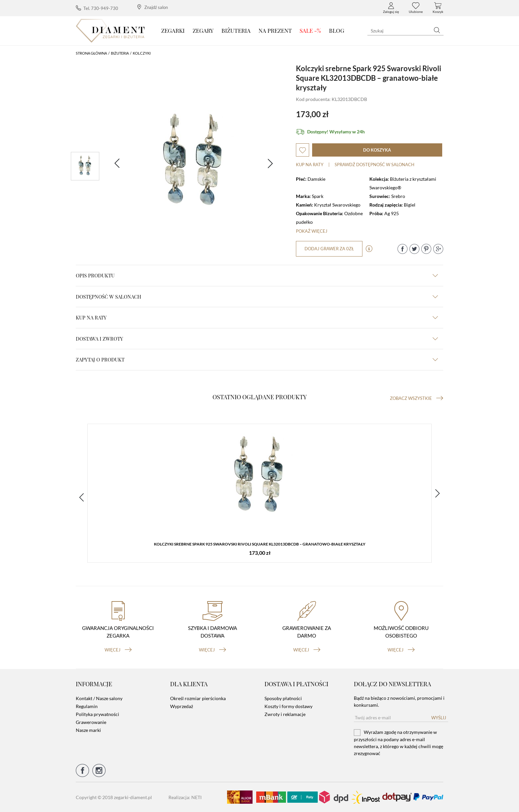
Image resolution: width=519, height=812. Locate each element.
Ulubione (416, 8)
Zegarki (173, 30)
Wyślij (439, 718)
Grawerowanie (91, 722)
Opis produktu (257, 275)
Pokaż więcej (312, 231)
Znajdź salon (153, 7)
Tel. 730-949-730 (97, 8)
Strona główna (91, 53)
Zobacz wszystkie (417, 398)
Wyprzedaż (182, 706)
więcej (118, 650)
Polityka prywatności (97, 714)
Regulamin (87, 706)
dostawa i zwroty (257, 339)
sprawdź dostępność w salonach (375, 165)
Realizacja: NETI (185, 797)
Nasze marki (88, 730)
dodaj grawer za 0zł (329, 249)
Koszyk (438, 8)
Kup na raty (310, 165)
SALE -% (310, 30)
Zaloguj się (391, 8)
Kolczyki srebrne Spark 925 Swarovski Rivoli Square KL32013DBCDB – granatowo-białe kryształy (260, 544)
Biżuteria (236, 30)
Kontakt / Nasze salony (99, 698)
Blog (337, 30)
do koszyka (377, 150)
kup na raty (257, 317)
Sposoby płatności (283, 698)
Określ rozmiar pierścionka (198, 698)
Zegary (203, 30)
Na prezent (275, 30)
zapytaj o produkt (257, 359)
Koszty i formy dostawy (288, 706)
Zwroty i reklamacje (285, 714)
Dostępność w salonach (257, 297)
